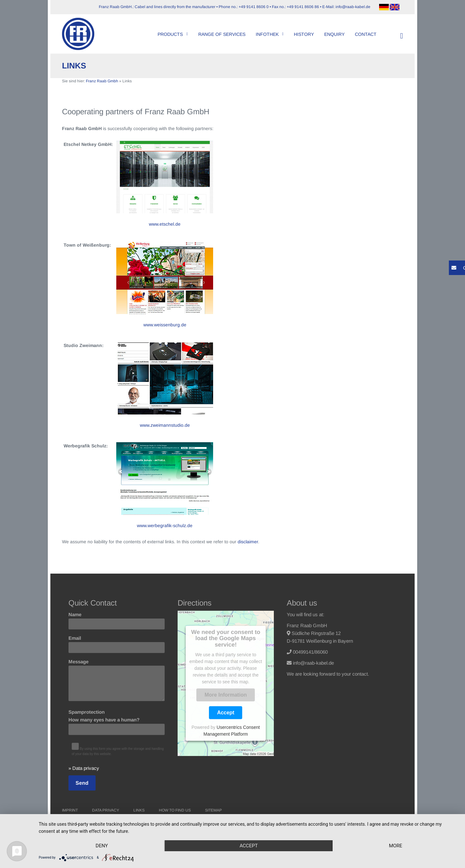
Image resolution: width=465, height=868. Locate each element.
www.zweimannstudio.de (165, 425)
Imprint (70, 810)
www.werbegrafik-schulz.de (165, 526)
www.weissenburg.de (165, 325)
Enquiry (334, 34)
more (395, 846)
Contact (366, 34)
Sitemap (213, 810)
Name (117, 619)
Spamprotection (117, 720)
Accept (226, 713)
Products (173, 34)
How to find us (175, 810)
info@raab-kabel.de (313, 663)
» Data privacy (84, 768)
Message (117, 680)
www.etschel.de (165, 224)
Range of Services (222, 34)
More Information (226, 695)
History (304, 34)
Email (117, 643)
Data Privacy (106, 810)
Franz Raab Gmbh (102, 81)
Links (139, 810)
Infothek (270, 34)
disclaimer (248, 542)
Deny (102, 846)
